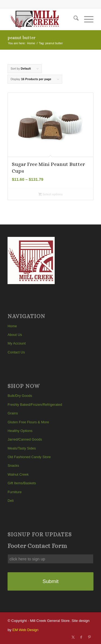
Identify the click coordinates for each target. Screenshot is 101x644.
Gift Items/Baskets (22, 483)
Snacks (13, 466)
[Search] (73, 19)
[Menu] (86, 19)
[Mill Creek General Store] (42, 19)
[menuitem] (73, 19)
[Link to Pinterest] (89, 637)
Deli (11, 501)
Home (12, 326)
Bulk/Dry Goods (20, 396)
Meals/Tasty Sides (22, 448)
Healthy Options (20, 431)
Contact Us (16, 352)
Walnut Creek (18, 474)
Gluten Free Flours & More (28, 422)
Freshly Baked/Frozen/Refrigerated (35, 405)
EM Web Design (25, 630)
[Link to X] (73, 637)
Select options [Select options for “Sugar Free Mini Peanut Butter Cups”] (50, 195)
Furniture (15, 492)
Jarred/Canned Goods (25, 439)
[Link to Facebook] (81, 637)
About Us (15, 335)
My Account (17, 343)
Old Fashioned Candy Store (29, 457)
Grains (13, 413)
